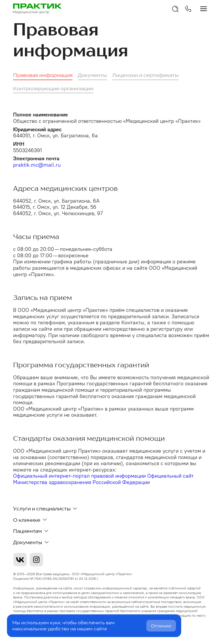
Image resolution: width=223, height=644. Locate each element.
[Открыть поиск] (175, 9)
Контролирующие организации (53, 88)
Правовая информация (43, 75)
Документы (92, 75)
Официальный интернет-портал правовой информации (80, 476)
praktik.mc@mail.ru (37, 165)
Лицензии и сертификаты (145, 75)
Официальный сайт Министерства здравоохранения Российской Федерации (103, 479)
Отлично (161, 626)
